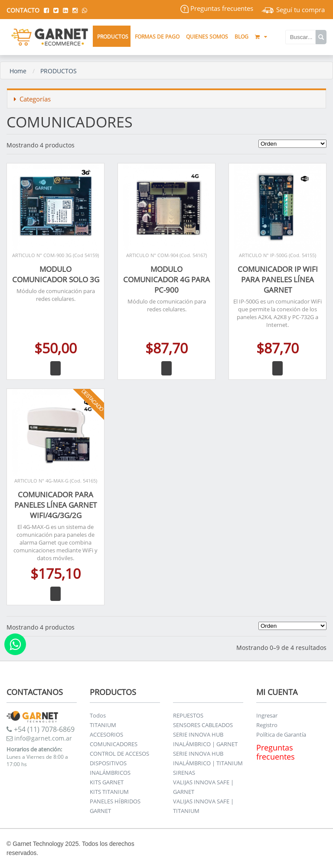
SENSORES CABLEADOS (203, 725)
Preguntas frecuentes (217, 8)
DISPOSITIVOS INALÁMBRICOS (110, 768)
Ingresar (267, 715)
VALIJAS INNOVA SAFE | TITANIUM (203, 806)
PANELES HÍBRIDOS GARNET (115, 806)
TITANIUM (103, 725)
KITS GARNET (107, 782)
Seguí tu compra (293, 10)
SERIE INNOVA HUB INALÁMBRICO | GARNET (205, 739)
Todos (98, 715)
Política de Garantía (281, 734)
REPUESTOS (188, 715)
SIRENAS (184, 773)
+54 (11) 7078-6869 (41, 729)
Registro (267, 725)
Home (18, 71)
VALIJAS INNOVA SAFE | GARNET (203, 787)
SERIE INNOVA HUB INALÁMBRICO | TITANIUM (208, 758)
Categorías (32, 99)
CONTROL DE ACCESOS (119, 754)
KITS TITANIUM (109, 792)
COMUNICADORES (114, 744)
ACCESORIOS (106, 734)
